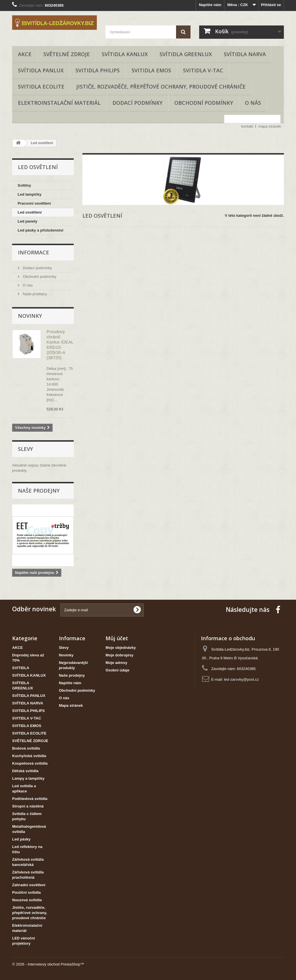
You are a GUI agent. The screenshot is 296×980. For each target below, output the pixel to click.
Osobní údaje (117, 670)
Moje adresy (116, 663)
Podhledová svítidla (30, 799)
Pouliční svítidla (26, 892)
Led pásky (21, 839)
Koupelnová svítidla (30, 763)
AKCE (25, 54)
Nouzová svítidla (27, 900)
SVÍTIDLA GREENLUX (186, 54)
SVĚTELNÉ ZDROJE (67, 54)
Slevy (25, 449)
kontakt (247, 126)
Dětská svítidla (25, 771)
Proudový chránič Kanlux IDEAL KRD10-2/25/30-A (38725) (60, 345)
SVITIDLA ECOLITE (41, 87)
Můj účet (117, 638)
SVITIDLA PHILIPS (98, 70)
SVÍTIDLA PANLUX (41, 70)
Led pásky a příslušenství (40, 230)
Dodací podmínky (137, 103)
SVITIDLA (21, 668)
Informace (34, 252)
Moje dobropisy (119, 655)
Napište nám (210, 5)
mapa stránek (270, 126)
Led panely (27, 221)
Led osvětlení (30, 212)
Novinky (30, 316)
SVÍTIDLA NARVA (245, 54)
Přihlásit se (271, 5)
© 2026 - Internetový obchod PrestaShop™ (48, 964)
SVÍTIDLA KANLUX (125, 54)
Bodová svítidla (26, 748)
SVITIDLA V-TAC (203, 70)
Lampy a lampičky (28, 778)
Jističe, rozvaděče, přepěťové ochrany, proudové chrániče (161, 87)
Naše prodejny (34, 294)
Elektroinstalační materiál (59, 103)
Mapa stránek (71, 705)
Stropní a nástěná (28, 806)
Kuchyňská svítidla (29, 756)
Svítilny (24, 185)
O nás (253, 103)
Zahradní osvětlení (29, 885)
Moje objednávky (121, 648)
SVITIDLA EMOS (151, 70)
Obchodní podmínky (204, 103)
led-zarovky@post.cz (242, 679)
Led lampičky (29, 194)
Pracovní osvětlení (34, 203)
